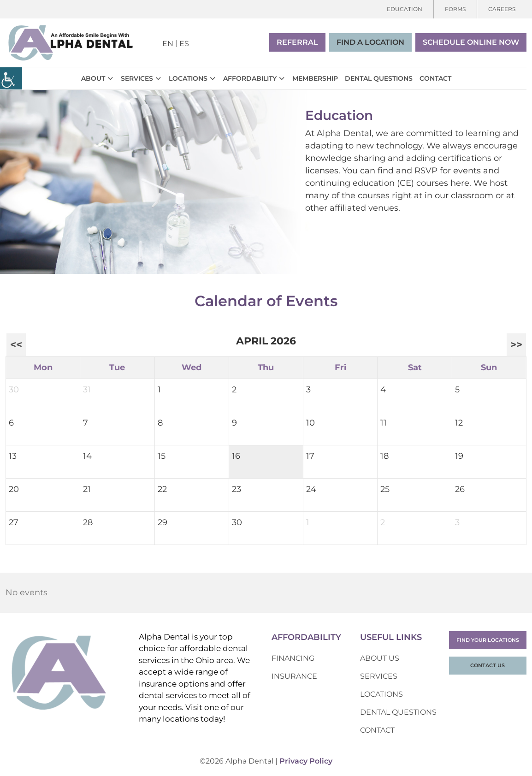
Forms (455, 9)
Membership (315, 78)
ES (184, 44)
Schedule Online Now (471, 42)
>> (516, 344)
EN (168, 44)
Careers (502, 9)
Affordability (250, 78)
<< (16, 344)
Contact (435, 78)
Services (137, 78)
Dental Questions (379, 78)
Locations (188, 78)
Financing (293, 658)
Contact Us (488, 665)
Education (405, 9)
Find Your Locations (488, 640)
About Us (380, 658)
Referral (297, 42)
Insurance (294, 676)
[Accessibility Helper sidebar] (11, 78)
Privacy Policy (306, 761)
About (93, 78)
